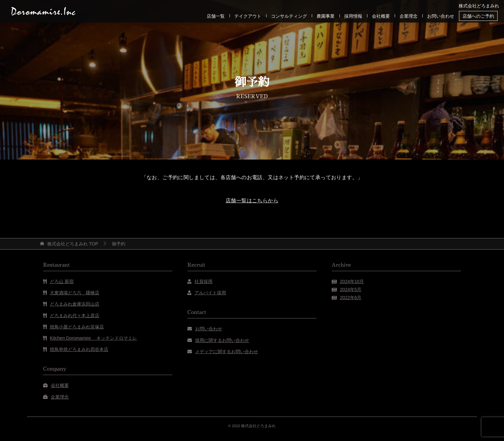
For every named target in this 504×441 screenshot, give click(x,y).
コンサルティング (289, 16)
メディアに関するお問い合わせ (227, 352)
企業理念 (409, 16)
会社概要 (381, 16)
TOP (73, 244)
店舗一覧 (216, 16)
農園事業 (326, 16)
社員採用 (203, 281)
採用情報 (353, 16)
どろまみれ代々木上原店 (75, 316)
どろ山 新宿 (62, 281)
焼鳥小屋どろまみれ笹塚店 (77, 327)
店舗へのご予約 (478, 16)
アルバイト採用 (210, 293)
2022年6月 (351, 298)
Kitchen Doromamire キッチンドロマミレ (94, 338)
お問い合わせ (441, 16)
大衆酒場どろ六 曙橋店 (75, 293)
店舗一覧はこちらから (252, 201)
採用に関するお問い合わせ (222, 340)
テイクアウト (248, 16)
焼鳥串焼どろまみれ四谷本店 (79, 349)
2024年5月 (351, 289)
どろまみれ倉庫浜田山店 (75, 304)
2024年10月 (352, 281)
